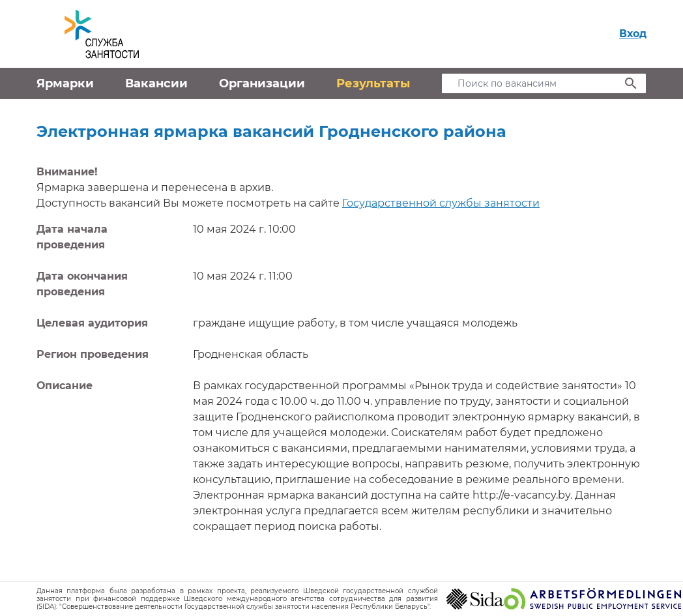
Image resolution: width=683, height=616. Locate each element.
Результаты (373, 83)
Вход (633, 34)
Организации (262, 83)
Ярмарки (65, 83)
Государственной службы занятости (441, 203)
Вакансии (156, 83)
